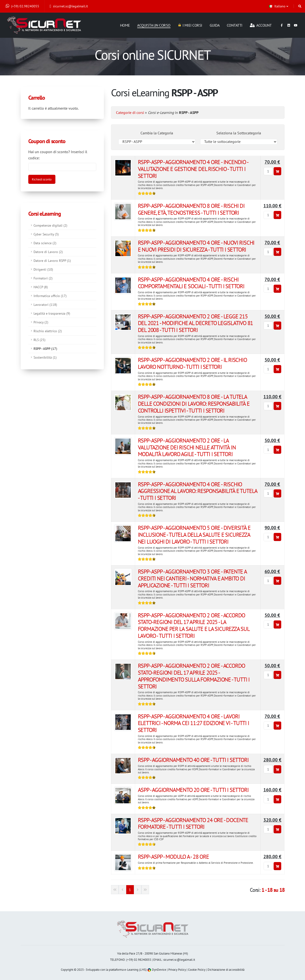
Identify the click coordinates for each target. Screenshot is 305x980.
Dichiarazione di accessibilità (226, 970)
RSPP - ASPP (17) (45, 349)
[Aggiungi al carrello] (277, 171)
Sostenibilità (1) (45, 357)
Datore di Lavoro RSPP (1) (52, 261)
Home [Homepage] (125, 25)
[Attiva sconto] (42, 179)
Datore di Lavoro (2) (48, 252)
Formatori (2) (43, 278)
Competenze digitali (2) (50, 225)
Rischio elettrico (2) (48, 331)
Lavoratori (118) (45, 305)
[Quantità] (268, 171)
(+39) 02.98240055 (22, 6)
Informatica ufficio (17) (50, 296)
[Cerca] (300, 6)
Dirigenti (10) (43, 269)
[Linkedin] (289, 24)
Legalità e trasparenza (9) (52, 313)
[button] (279, 6)
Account (261, 25)
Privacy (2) (41, 322)
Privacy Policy (177, 970)
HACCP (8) (41, 287)
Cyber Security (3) (46, 234)
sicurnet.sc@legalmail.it (69, 6)
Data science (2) (45, 243)
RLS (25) (39, 340)
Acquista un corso (154, 25)
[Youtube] (295, 24)
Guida (215, 25)
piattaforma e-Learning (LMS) (128, 970)
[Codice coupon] (62, 167)
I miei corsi (190, 25)
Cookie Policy (197, 970)
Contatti (235, 25)
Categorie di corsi (130, 112)
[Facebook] (282, 24)
